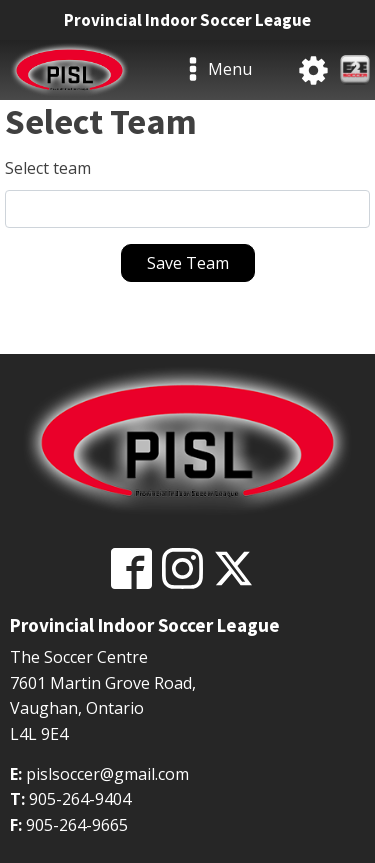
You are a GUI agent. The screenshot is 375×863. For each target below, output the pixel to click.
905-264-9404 (80, 799)
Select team (48, 168)
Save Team (188, 263)
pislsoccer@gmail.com (107, 774)
